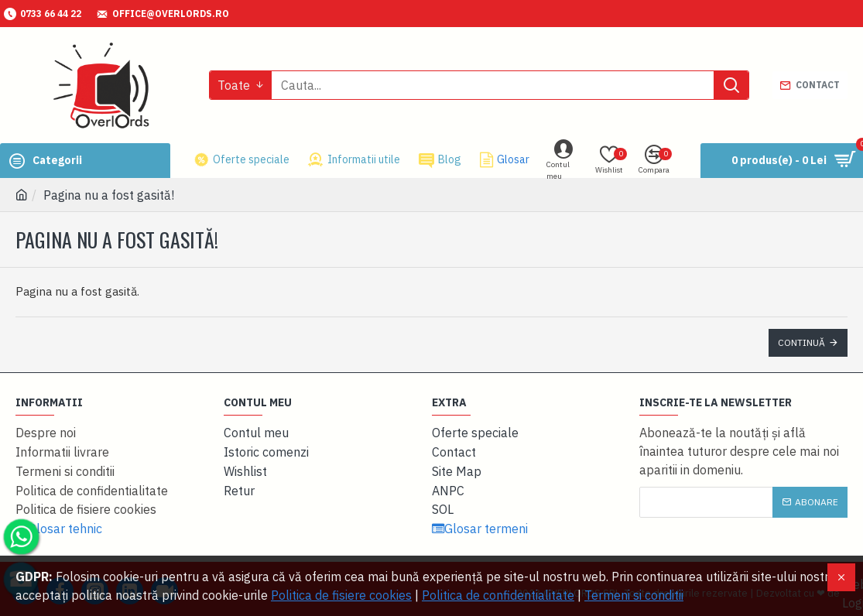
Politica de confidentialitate (498, 595)
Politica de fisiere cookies (341, 595)
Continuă (801, 342)
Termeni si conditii (634, 595)
